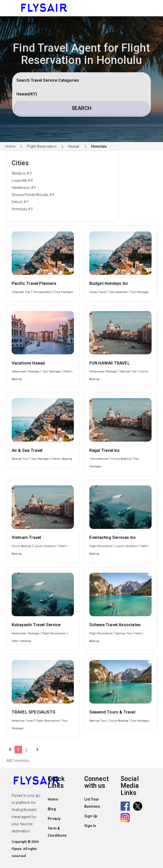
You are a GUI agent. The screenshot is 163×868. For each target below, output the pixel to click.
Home (10, 146)
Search (82, 108)
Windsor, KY (22, 173)
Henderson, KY (24, 188)
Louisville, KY (22, 180)
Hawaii (74, 146)
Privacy (54, 819)
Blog (52, 809)
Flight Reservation (42, 146)
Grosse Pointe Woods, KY (33, 195)
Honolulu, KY (22, 209)
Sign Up (91, 816)
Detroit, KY (20, 202)
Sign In (90, 826)
